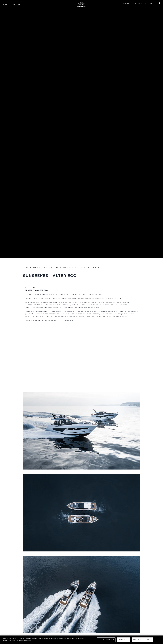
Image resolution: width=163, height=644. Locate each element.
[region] (81, 640)
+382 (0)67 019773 (139, 3)
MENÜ (5, 5)
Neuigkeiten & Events (37, 267)
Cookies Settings (106, 640)
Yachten (17, 5)
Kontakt (126, 3)
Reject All (124, 640)
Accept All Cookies (143, 640)
